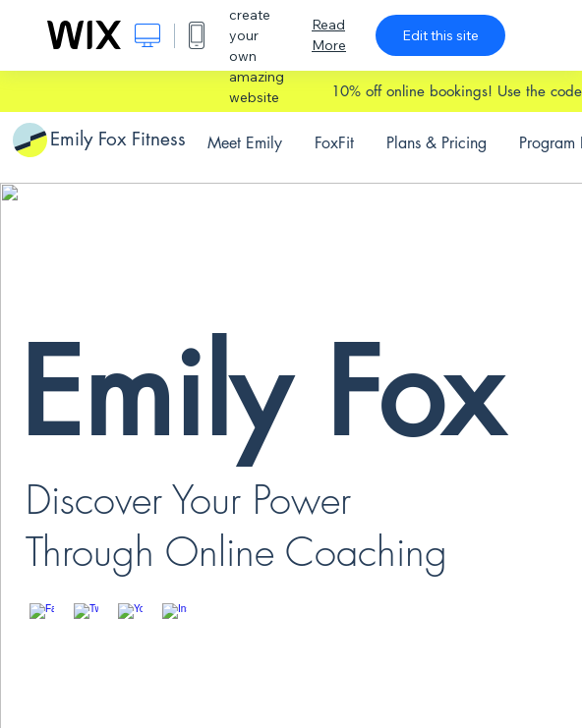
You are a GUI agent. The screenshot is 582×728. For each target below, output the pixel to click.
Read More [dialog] (329, 35)
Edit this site (440, 35)
